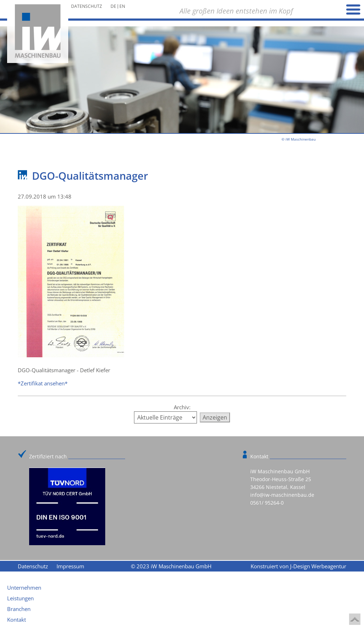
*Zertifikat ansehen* (43, 383)
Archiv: (182, 407)
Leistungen (20, 598)
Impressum (70, 566)
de (113, 6)
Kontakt (17, 620)
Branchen (19, 609)
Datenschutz (87, 6)
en (122, 6)
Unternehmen (24, 588)
